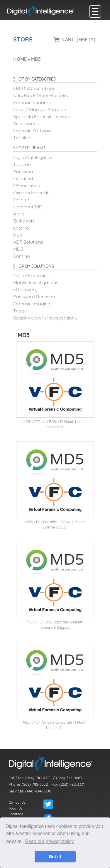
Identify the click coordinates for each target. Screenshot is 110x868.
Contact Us (17, 802)
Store (23, 39)
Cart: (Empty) (79, 39)
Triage (20, 311)
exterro (21, 228)
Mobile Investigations (36, 282)
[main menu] (95, 11)
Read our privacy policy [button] (50, 841)
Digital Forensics (31, 275)
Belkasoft (24, 221)
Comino (22, 256)
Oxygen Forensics (32, 193)
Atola (19, 214)
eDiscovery (25, 290)
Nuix (18, 235)
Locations (16, 814)
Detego (21, 200)
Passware (24, 171)
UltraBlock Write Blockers (41, 95)
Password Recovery (35, 297)
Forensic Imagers (32, 102)
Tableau (22, 164)
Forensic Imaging (32, 304)
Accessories (26, 123)
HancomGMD (28, 207)
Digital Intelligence (33, 157)
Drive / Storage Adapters (40, 109)
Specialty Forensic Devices (42, 116)
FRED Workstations (34, 88)
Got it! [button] (55, 857)
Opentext (23, 178)
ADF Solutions (28, 242)
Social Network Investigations (45, 318)
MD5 (18, 249)
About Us (16, 808)
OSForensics (27, 185)
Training (22, 138)
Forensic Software (33, 131)
